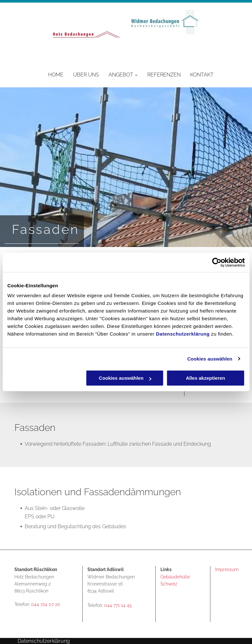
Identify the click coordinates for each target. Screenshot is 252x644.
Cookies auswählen (210, 359)
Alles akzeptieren (205, 378)
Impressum (227, 569)
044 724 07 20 (46, 604)
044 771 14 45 (118, 605)
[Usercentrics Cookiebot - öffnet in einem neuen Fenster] (217, 262)
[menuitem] (51, 75)
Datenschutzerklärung (183, 334)
